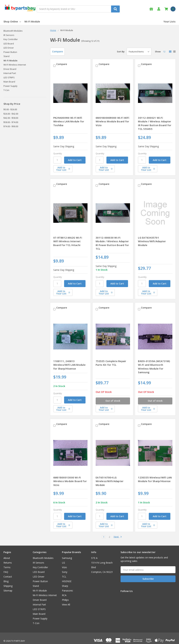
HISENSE (67, 576)
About (7, 553)
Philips (65, 595)
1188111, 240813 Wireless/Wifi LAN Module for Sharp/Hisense (69, 361)
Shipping (8, 581)
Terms (7, 562)
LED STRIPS (9, 77)
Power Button (10, 52)
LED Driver (9, 48)
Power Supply (10, 86)
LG (63, 557)
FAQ (6, 567)
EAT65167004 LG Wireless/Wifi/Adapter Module (110, 476)
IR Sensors (9, 35)
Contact (8, 571)
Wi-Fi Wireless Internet (15, 65)
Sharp (65, 581)
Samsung (67, 553)
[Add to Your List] (70, 167)
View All (66, 599)
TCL (64, 571)
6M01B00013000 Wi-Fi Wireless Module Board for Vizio (70, 476)
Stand (6, 56)
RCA (64, 590)
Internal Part (10, 73)
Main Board (9, 82)
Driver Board (10, 69)
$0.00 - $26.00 (10, 109)
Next (118, 531)
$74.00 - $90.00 (11, 126)
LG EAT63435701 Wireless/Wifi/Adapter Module (152, 238)
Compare (57, 51)
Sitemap (8, 585)
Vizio (64, 562)
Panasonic (67, 585)
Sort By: (121, 52)
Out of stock (113, 396)
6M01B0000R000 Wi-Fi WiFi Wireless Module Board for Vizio (112, 120)
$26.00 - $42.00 (11, 114)
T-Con (6, 90)
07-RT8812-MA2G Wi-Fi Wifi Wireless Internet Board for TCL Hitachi (68, 238)
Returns (8, 557)
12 (164, 52)
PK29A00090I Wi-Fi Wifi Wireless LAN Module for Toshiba (69, 120)
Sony (65, 567)
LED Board (9, 44)
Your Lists (169, 21)
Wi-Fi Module (32, 21)
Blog (6, 576)
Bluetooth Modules (13, 31)
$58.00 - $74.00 (11, 122)
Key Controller (11, 39)
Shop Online (12, 21)
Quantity (58, 152)
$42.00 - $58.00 (11, 118)
